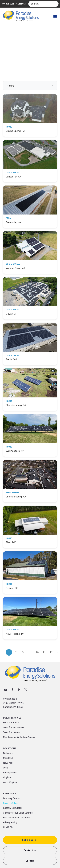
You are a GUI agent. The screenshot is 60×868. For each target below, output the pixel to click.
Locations (10, 749)
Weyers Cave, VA (15, 268)
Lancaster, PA (13, 177)
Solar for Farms (11, 723)
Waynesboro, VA (15, 451)
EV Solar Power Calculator (17, 818)
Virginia (7, 777)
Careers (30, 861)
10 (37, 652)
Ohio (6, 768)
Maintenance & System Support (20, 737)
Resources (9, 794)
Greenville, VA (13, 222)
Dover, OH (11, 314)
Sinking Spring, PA (15, 131)
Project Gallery (11, 803)
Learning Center (11, 798)
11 (44, 652)
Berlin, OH (11, 359)
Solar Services (12, 718)
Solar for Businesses (14, 728)
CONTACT (21, 4)
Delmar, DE (12, 588)
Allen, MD (11, 542)
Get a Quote (29, 840)
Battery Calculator (13, 808)
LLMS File (8, 827)
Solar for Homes (12, 732)
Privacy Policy (10, 823)
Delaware (8, 753)
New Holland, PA (15, 634)
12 (51, 652)
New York (8, 763)
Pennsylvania (10, 773)
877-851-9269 (8, 4)
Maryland (8, 758)
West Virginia (10, 782)
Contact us (30, 850)
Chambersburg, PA (16, 405)
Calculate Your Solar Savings (18, 813)
